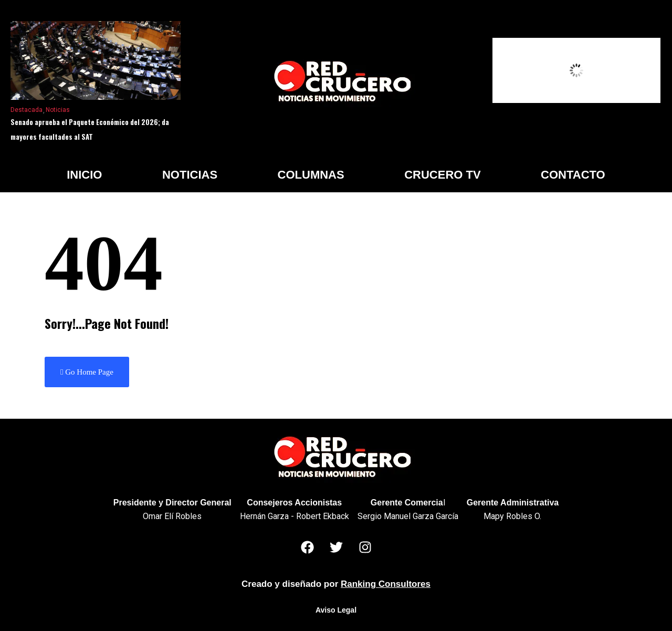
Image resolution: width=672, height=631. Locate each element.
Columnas (311, 175)
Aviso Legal (336, 610)
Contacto (573, 175)
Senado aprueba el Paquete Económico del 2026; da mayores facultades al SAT (90, 129)
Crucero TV (442, 175)
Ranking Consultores (386, 584)
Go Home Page (87, 372)
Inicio (84, 175)
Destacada (27, 110)
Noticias (58, 110)
